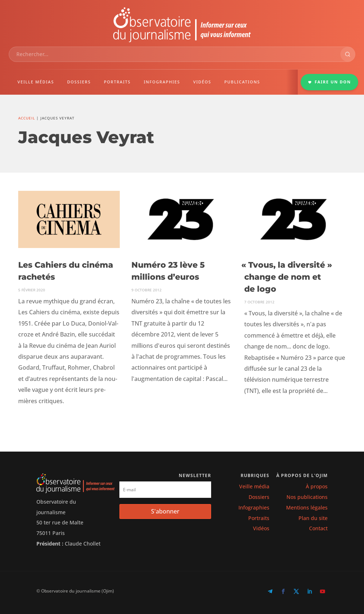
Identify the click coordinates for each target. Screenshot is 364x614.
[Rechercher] (348, 54)
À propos (317, 486)
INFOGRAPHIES (162, 82)
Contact (318, 528)
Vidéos (261, 528)
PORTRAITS (117, 82)
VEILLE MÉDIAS (36, 82)
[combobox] (175, 54)
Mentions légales (307, 507)
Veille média (254, 486)
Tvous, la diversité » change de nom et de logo (288, 277)
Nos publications (307, 497)
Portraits (259, 518)
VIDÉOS (202, 82)
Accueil (27, 118)
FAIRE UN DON (329, 82)
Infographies (254, 507)
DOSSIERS (79, 82)
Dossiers (259, 497)
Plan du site (313, 518)
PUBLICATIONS (242, 82)
